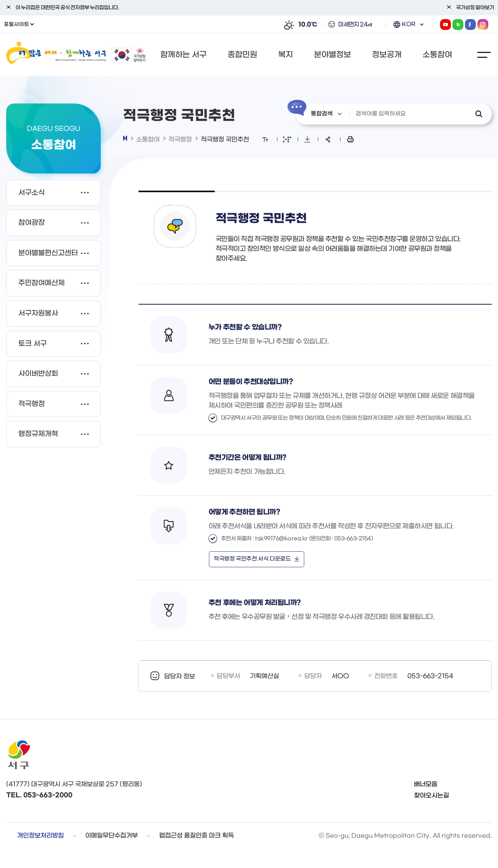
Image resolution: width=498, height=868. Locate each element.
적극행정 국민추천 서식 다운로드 (252, 559)
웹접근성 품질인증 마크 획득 (196, 836)
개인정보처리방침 (40, 836)
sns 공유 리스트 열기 (328, 139)
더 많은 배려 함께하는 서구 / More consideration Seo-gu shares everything (56, 55)
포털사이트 (19, 24)
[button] (186, 55)
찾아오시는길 (431, 795)
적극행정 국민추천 (225, 139)
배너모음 (426, 784)
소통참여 (148, 139)
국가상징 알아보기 (475, 8)
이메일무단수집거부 (111, 836)
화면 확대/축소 (265, 139)
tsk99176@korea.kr (281, 539)
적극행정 (180, 139)
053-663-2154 (430, 676)
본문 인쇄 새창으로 (350, 139)
